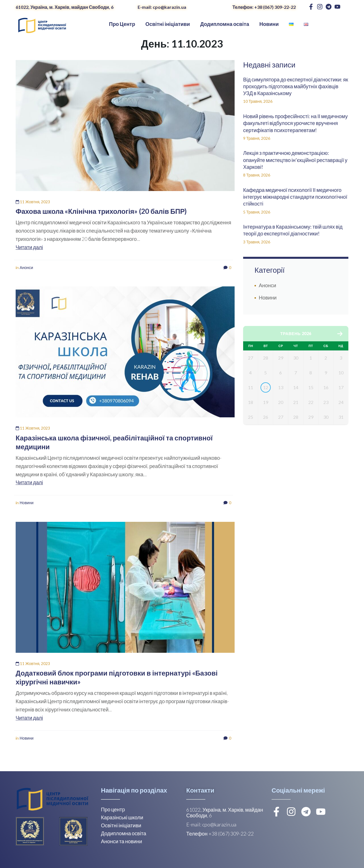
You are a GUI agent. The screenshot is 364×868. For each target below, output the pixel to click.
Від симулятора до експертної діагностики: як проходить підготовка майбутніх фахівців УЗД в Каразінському (296, 86)
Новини (27, 503)
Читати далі (29, 247)
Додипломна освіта (124, 833)
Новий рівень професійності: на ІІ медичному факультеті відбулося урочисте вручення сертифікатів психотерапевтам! (295, 123)
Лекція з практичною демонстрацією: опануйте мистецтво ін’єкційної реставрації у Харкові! (295, 160)
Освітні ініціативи (121, 825)
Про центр (113, 809)
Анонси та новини (122, 841)
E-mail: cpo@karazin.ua (162, 7)
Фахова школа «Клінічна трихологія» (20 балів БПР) (101, 211)
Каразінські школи (122, 817)
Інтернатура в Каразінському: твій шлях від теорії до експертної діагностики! (293, 230)
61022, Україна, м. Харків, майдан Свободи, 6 (65, 7)
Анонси (26, 267)
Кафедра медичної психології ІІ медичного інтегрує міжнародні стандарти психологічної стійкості (295, 197)
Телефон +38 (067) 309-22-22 (220, 834)
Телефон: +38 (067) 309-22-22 (264, 7)
